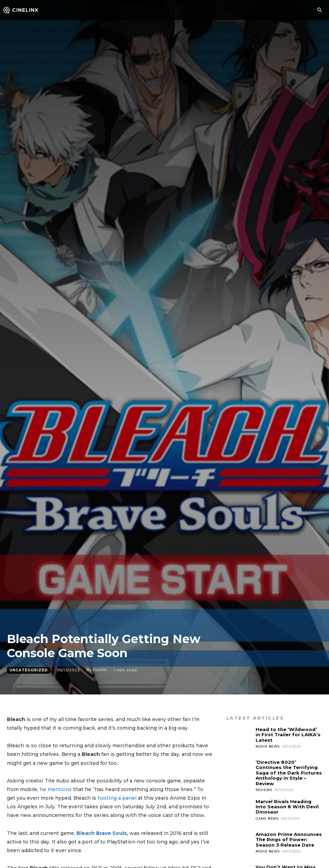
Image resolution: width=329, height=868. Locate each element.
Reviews (264, 789)
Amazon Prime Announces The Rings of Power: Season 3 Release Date (289, 839)
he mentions (56, 789)
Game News (267, 817)
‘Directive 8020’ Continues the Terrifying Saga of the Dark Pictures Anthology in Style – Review (289, 772)
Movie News (268, 746)
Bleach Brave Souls (102, 833)
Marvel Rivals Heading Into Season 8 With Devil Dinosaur (287, 806)
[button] (319, 10)
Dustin (100, 670)
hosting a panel (117, 798)
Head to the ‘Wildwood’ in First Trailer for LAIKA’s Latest (289, 734)
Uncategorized (29, 670)
